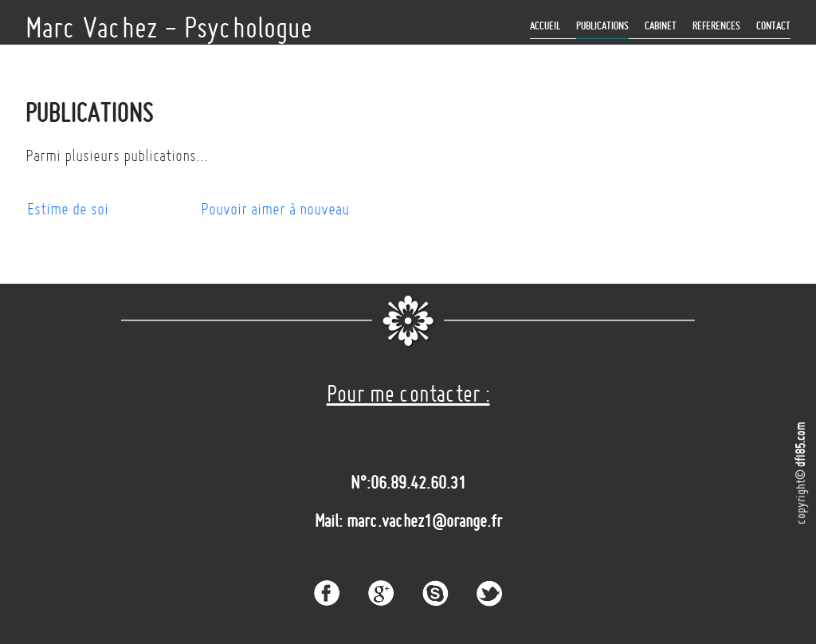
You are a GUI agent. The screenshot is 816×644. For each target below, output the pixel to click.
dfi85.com (800, 444)
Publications (602, 26)
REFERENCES (716, 26)
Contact (773, 26)
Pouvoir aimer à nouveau (275, 209)
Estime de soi (68, 209)
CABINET (661, 26)
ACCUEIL (545, 26)
